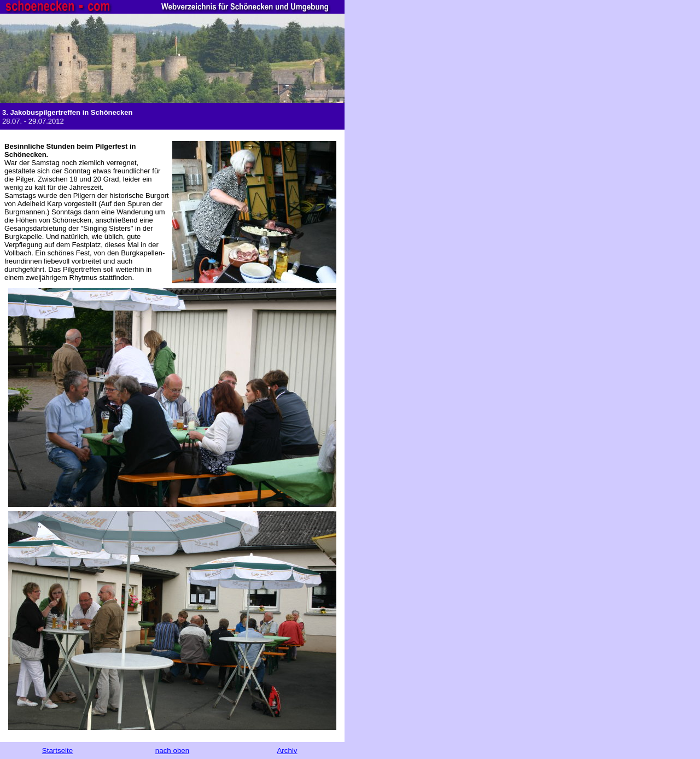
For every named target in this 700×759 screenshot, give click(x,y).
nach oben (172, 751)
